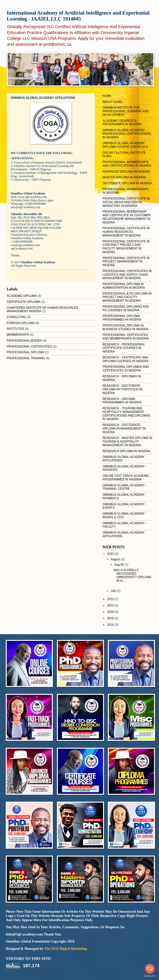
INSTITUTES (15, 329)
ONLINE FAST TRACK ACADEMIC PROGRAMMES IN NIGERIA (126, 478)
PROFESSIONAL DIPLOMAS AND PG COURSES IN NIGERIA (126, 308)
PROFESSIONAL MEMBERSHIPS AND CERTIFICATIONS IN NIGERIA (127, 164)
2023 (111, 554)
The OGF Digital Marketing (66, 949)
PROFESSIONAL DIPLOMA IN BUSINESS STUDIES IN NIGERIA (125, 327)
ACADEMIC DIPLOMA (22, 296)
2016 (111, 618)
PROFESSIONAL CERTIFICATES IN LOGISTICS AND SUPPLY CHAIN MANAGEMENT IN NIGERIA (127, 275)
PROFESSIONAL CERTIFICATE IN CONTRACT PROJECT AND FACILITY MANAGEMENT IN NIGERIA (126, 247)
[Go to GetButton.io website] (150, 976)
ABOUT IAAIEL (113, 102)
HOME (107, 96)
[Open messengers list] (150, 969)
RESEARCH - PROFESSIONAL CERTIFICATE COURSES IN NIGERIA (124, 348)
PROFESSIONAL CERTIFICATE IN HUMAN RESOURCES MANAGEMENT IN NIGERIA (126, 232)
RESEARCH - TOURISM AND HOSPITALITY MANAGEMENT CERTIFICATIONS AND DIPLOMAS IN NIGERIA (126, 414)
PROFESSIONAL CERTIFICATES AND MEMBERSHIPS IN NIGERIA (126, 337)
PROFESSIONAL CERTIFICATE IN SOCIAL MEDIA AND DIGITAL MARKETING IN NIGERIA (126, 202)
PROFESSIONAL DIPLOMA (25, 352)
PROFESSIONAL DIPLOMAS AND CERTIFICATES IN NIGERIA (126, 369)
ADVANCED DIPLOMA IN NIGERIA (126, 172)
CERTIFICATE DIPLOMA (24, 302)
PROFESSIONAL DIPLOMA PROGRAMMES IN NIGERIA (122, 318)
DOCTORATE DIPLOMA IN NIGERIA (127, 183)
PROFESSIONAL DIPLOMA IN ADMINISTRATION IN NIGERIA (124, 286)
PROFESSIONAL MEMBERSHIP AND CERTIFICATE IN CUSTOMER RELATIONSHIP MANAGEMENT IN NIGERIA (127, 217)
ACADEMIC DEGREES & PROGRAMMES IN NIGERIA (122, 123)
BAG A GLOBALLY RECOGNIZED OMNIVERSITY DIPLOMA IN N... (132, 575)
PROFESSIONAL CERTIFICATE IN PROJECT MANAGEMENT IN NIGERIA (126, 262)
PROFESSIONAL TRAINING (26, 358)
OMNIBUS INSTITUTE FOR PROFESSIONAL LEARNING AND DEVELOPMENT (126, 111)
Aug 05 (120, 565)
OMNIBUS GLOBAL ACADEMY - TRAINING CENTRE (124, 487)
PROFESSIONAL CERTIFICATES (29, 347)
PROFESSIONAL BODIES (24, 341)
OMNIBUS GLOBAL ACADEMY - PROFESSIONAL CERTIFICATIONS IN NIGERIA (127, 134)
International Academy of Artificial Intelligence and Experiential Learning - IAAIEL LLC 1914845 (78, 16)
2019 (111, 612)
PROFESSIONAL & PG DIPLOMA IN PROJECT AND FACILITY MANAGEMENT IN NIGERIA (127, 297)
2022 (111, 599)
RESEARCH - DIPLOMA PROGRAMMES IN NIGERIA (122, 401)
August (116, 559)
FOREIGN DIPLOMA (21, 323)
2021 (111, 605)
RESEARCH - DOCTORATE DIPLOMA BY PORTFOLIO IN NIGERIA (123, 389)
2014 (111, 625)
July (114, 591)
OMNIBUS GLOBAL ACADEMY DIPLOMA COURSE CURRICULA (125, 145)
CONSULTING (16, 317)
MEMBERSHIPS (18, 335)
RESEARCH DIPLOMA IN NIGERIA (126, 451)
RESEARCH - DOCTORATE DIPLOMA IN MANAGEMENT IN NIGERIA (124, 429)
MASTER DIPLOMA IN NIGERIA (124, 177)
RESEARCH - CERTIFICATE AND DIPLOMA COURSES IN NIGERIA (125, 359)
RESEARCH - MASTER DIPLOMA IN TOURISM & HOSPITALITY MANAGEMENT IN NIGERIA (127, 442)
